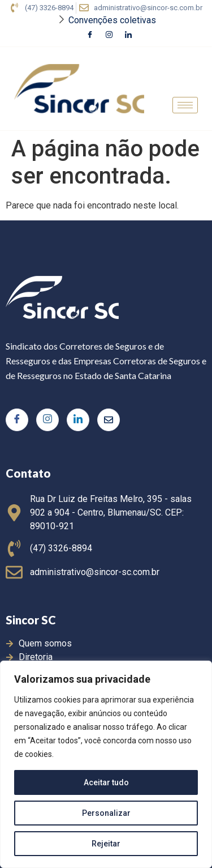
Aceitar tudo (106, 782)
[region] (106, 764)
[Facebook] (90, 36)
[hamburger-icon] (185, 105)
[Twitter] (109, 420)
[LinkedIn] (128, 36)
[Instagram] (109, 36)
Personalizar (106, 813)
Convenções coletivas (112, 20)
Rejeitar (106, 844)
